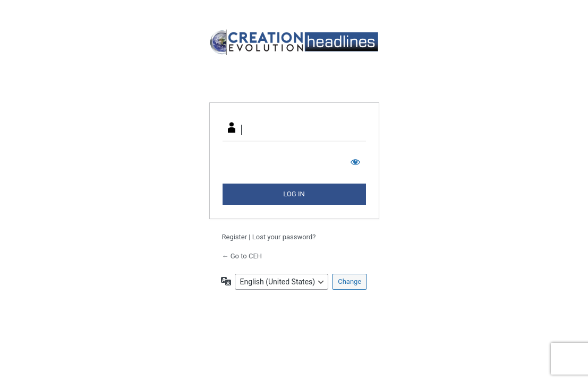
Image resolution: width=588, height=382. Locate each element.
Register (235, 237)
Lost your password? (284, 237)
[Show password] (355, 162)
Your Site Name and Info (294, 59)
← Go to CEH (242, 256)
